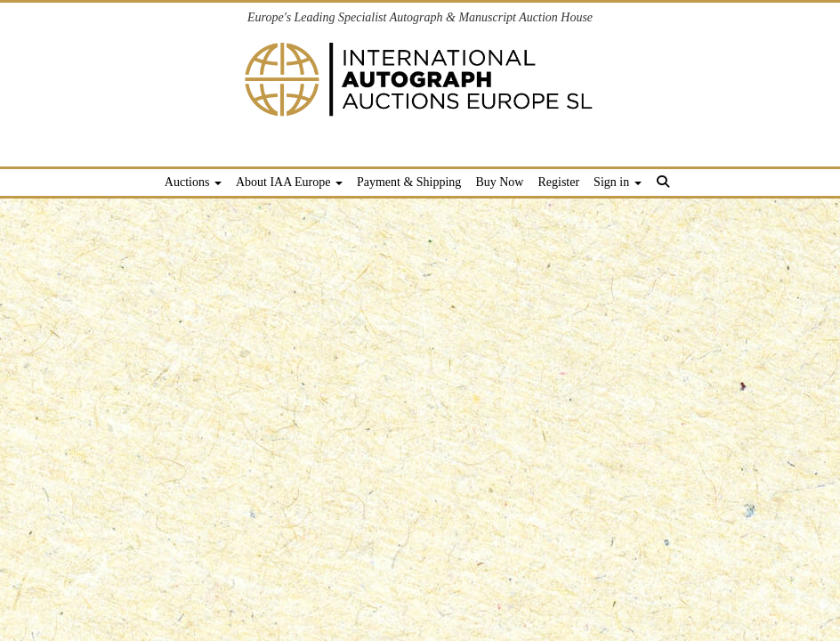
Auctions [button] (193, 182)
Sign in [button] (618, 182)
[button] (666, 185)
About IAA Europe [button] (289, 182)
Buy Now (499, 182)
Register (558, 182)
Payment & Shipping (409, 182)
